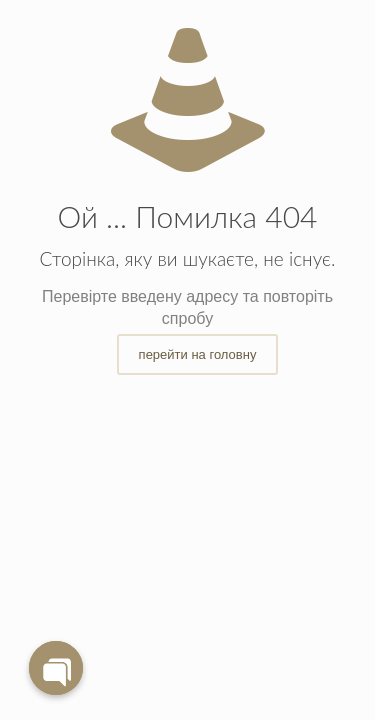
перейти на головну (198, 354)
